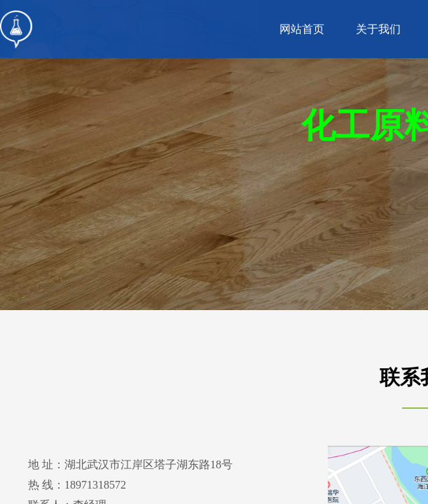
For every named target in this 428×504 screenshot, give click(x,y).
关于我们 (378, 29)
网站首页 (302, 29)
